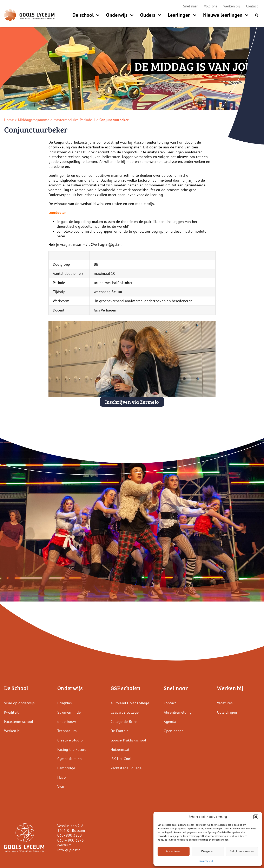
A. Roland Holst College (130, 703)
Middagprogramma (34, 120)
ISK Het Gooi (121, 758)
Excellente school (19, 721)
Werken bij (13, 731)
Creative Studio (70, 740)
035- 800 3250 (70, 835)
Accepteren (174, 851)
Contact (170, 703)
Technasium (67, 731)
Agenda (170, 721)
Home (9, 120)
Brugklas (65, 703)
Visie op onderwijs (19, 703)
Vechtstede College (126, 768)
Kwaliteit (11, 712)
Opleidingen (227, 712)
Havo (62, 777)
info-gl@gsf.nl (70, 850)
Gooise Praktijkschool (128, 740)
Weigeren (208, 851)
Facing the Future (72, 749)
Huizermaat (120, 749)
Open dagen (174, 731)
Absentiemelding (178, 712)
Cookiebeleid (206, 861)
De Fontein (120, 731)
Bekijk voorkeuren (242, 851)
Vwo (61, 786)
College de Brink (124, 721)
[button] (256, 817)
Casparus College (125, 712)
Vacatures (225, 703)
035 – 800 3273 (71, 840)
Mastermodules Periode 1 (74, 120)
